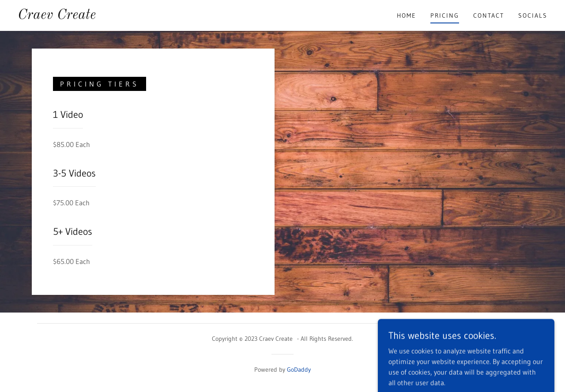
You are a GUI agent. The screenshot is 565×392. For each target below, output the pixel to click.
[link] (57, 16)
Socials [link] (533, 15)
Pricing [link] (445, 15)
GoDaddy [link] (299, 369)
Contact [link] (489, 15)
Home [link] (407, 15)
